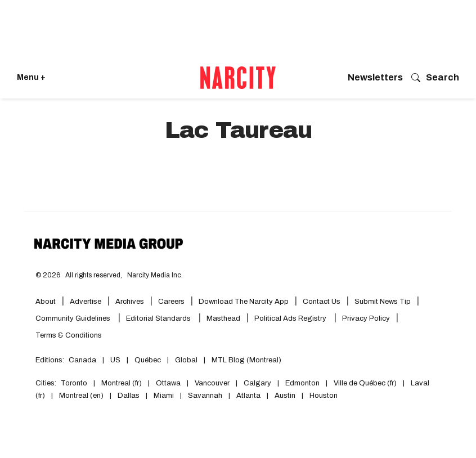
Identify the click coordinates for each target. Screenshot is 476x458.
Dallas (129, 396)
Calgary (257, 383)
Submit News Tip (383, 302)
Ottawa (168, 383)
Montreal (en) (81, 396)
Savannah (205, 396)
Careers (171, 302)
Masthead (223, 318)
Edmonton (302, 383)
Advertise (86, 302)
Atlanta (248, 396)
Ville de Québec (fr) (365, 383)
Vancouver (212, 383)
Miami (164, 396)
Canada (82, 360)
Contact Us (322, 302)
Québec (148, 360)
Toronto (74, 383)
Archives (130, 302)
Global (186, 360)
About (46, 302)
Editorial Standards (159, 318)
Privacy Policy (366, 318)
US (115, 360)
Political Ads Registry (291, 318)
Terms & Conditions (69, 335)
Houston (324, 396)
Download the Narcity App (244, 302)
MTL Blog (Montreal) (246, 360)
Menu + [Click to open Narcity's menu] (31, 77)
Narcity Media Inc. (155, 275)
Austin (285, 396)
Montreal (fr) (122, 383)
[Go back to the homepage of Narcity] (238, 78)
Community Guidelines (74, 318)
